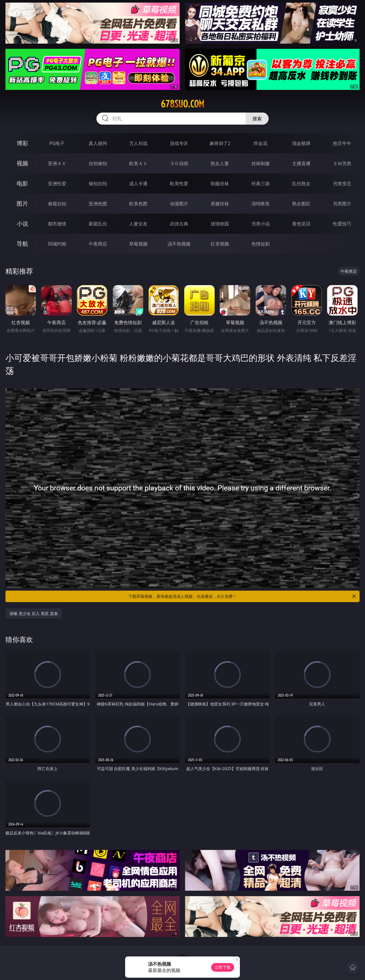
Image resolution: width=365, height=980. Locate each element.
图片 (22, 203)
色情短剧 (261, 244)
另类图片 (342, 204)
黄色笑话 (301, 224)
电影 (22, 183)
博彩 (22, 143)
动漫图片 (179, 204)
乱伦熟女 (301, 183)
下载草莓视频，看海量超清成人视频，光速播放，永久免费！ (242, 596)
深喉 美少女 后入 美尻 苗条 (34, 613)
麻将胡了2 (220, 143)
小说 (22, 224)
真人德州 (98, 143)
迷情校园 (220, 224)
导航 (22, 244)
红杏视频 (220, 244)
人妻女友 (138, 224)
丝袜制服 (261, 163)
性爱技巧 (342, 224)
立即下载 (223, 967)
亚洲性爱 (57, 183)
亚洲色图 (98, 204)
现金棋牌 (301, 143)
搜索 (257, 119)
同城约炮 (57, 244)
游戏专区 (179, 143)
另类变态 (342, 183)
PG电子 (57, 143)
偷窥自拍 (57, 204)
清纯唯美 (261, 204)
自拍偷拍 (98, 163)
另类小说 (261, 224)
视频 (22, 163)
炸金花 (261, 143)
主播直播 (301, 163)
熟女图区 (301, 204)
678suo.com (182, 104)
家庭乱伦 (98, 224)
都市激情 (57, 224)
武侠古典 (179, 224)
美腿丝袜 (220, 204)
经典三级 (261, 183)
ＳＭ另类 (342, 163)
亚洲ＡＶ (57, 163)
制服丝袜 (220, 183)
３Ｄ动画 (179, 163)
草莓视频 (138, 244)
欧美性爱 (179, 183)
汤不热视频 (179, 244)
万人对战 (138, 143)
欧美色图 (138, 204)
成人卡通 (138, 183)
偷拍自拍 (98, 183)
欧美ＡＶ (138, 163)
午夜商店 (98, 244)
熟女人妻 (220, 163)
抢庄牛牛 (342, 143)
